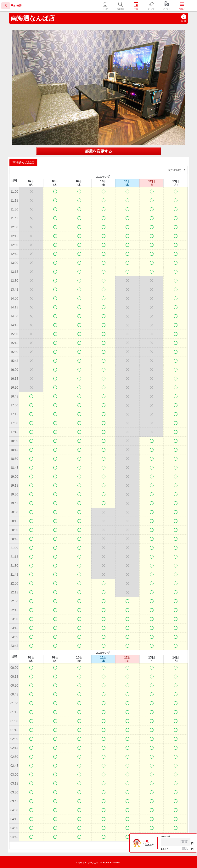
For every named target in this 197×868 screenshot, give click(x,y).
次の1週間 (177, 170)
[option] (24, 162)
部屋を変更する (98, 151)
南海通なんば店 (33, 18)
